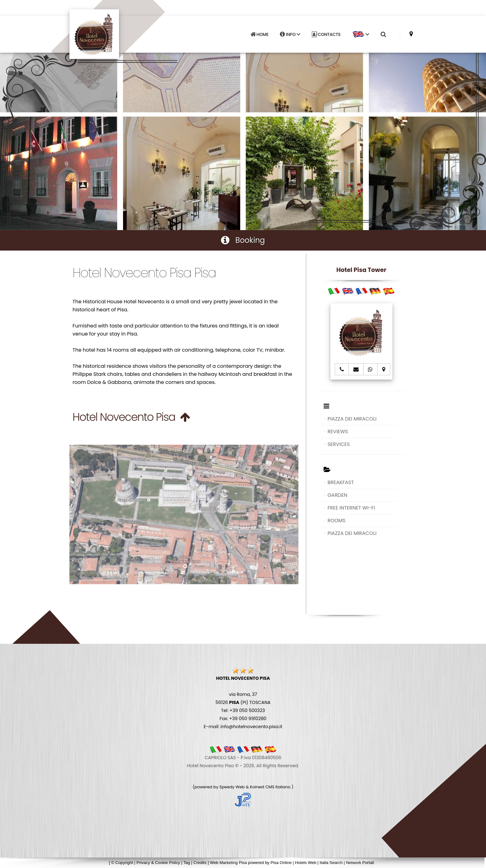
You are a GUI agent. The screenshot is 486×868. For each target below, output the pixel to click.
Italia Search (331, 863)
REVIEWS (338, 432)
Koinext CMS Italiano (271, 787)
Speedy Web (232, 787)
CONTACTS (326, 34)
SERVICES (339, 444)
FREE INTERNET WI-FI (351, 508)
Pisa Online (281, 863)
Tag (187, 863)
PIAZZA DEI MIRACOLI (352, 419)
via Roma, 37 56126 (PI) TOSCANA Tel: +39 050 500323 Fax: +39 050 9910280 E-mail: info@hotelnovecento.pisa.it (243, 702)
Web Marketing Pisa (228, 863)
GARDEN (338, 495)
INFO (290, 34)
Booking (243, 240)
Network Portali (360, 863)
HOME (259, 34)
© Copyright (122, 863)
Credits (200, 863)
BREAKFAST (341, 482)
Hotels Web (306, 863)
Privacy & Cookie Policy (158, 863)
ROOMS (337, 521)
